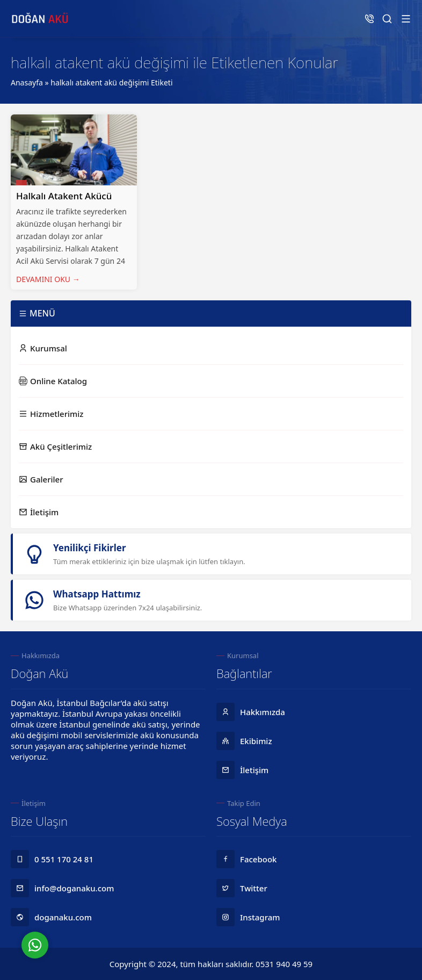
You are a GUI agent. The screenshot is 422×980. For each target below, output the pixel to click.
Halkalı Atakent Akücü (64, 196)
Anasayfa (27, 82)
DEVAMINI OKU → (48, 279)
